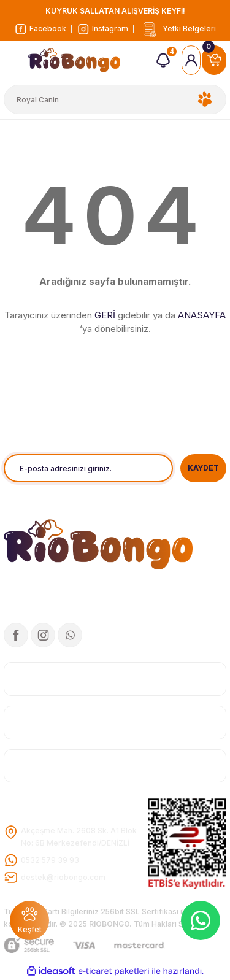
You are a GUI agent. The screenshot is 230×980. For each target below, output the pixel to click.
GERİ (105, 315)
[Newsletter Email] (88, 468)
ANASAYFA (202, 315)
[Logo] (177, 29)
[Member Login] (191, 60)
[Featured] (29, 920)
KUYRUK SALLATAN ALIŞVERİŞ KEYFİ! (115, 11)
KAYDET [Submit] (203, 468)
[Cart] (214, 60)
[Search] (115, 99)
